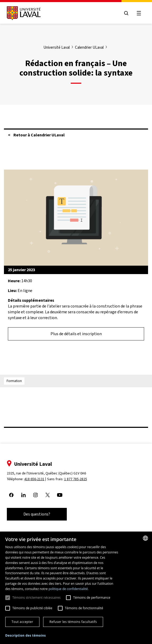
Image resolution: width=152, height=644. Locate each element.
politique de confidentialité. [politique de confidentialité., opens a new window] (69, 589)
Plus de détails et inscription (76, 334)
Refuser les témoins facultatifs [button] (73, 622)
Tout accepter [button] (22, 622)
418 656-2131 (34, 479)
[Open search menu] (126, 13)
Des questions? (37, 514)
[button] (26, 636)
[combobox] (145, 538)
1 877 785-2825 (76, 479)
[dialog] (76, 588)
